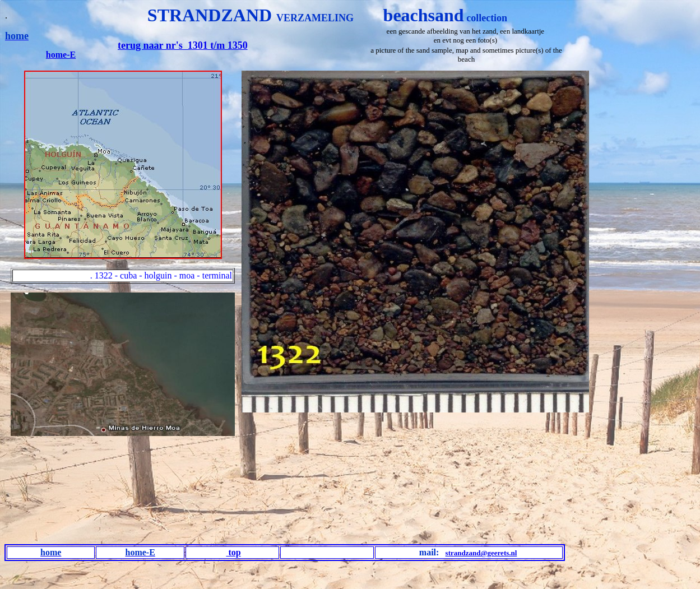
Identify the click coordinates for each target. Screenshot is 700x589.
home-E (61, 55)
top (233, 552)
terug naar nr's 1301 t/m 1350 (183, 45)
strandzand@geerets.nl (481, 553)
